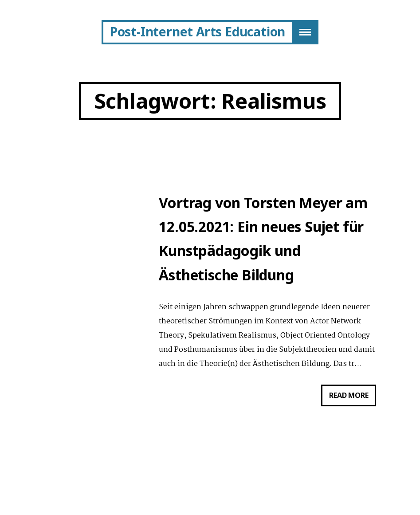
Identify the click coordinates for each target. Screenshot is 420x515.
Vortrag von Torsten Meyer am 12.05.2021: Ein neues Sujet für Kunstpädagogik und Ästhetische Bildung (263, 240)
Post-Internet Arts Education (198, 31)
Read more (353, 399)
